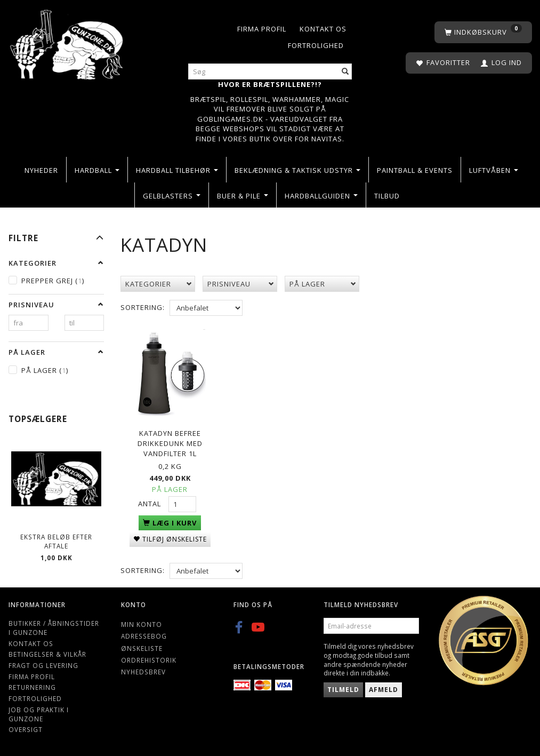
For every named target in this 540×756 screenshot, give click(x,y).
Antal (151, 502)
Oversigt (26, 729)
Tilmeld (343, 690)
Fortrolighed (316, 45)
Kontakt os (323, 29)
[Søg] (345, 72)
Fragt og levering (43, 665)
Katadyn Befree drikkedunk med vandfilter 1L (170, 441)
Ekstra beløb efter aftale (56, 541)
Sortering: (143, 307)
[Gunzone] (67, 42)
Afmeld (384, 690)
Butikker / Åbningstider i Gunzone (54, 628)
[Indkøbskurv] (483, 32)
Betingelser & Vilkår (47, 654)
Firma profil (262, 29)
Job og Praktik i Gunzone (39, 714)
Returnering (32, 687)
